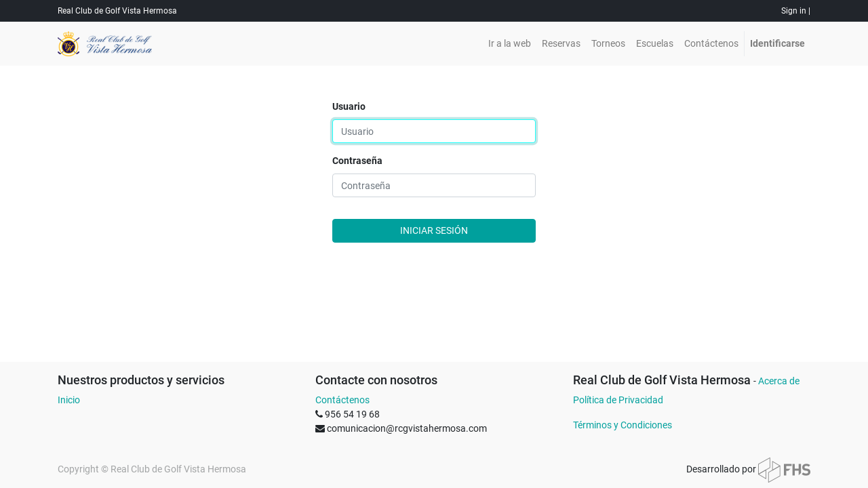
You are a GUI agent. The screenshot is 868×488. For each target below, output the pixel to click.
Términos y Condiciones (623, 425)
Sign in (794, 11)
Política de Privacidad (618, 400)
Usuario (349, 106)
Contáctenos (342, 400)
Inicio (69, 400)
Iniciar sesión (434, 230)
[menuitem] (510, 44)
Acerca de (779, 381)
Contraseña (357, 161)
